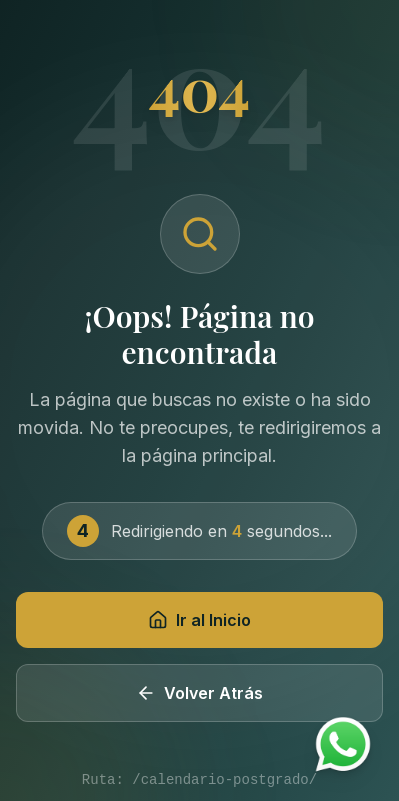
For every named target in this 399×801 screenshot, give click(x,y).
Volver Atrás (199, 693)
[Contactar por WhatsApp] (343, 745)
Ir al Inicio (199, 620)
